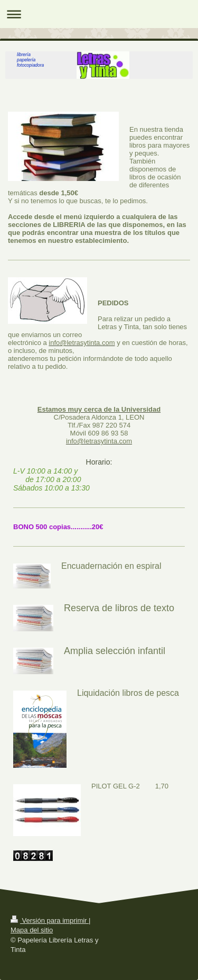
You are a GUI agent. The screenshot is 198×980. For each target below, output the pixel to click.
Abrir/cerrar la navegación (99, 14)
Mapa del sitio (32, 930)
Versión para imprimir (50, 920)
